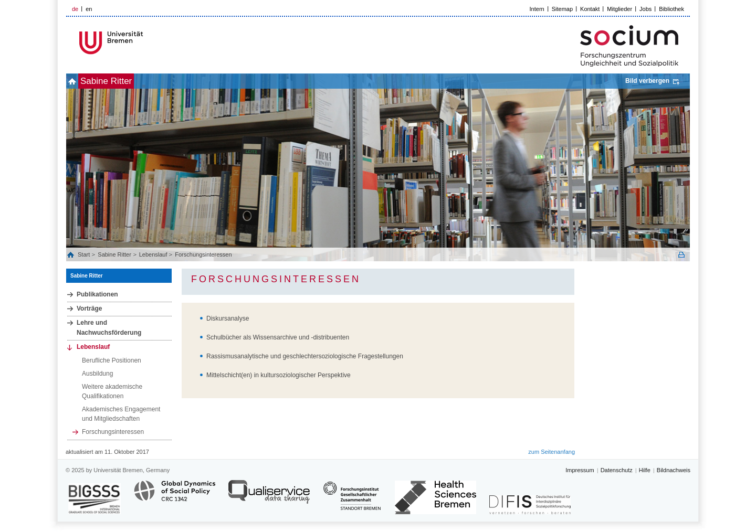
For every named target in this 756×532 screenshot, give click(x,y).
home (78, 81)
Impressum (580, 470)
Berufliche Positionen (112, 360)
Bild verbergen (647, 81)
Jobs (645, 9)
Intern (537, 9)
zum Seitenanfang (552, 452)
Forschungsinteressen (203, 254)
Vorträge (89, 308)
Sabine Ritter (123, 81)
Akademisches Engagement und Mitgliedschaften (121, 414)
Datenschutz (617, 470)
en (89, 9)
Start (85, 254)
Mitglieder (619, 9)
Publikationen (97, 294)
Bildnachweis (674, 470)
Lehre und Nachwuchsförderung (109, 328)
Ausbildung (97, 374)
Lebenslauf (153, 254)
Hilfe (645, 470)
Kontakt (590, 9)
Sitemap (562, 9)
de (75, 9)
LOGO (146, 43)
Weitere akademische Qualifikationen (112, 391)
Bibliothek (671, 9)
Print (681, 255)
